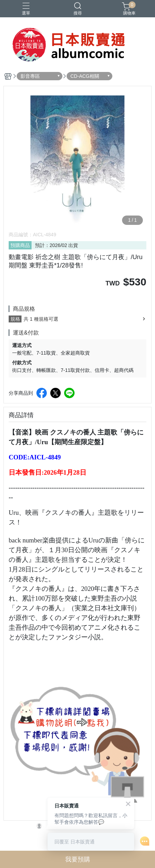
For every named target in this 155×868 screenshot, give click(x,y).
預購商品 (20, 245)
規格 (15, 319)
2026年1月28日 (65, 472)
